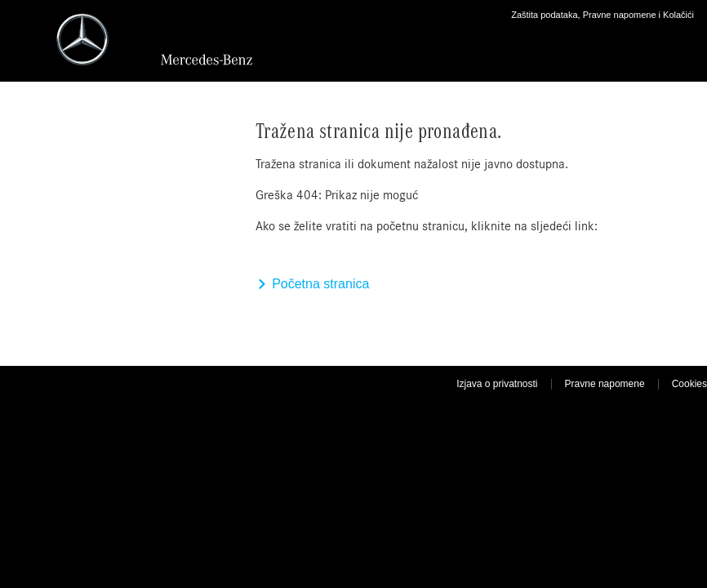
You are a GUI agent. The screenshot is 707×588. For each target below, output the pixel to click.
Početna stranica (313, 284)
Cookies (689, 384)
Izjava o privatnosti (497, 384)
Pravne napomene (605, 384)
